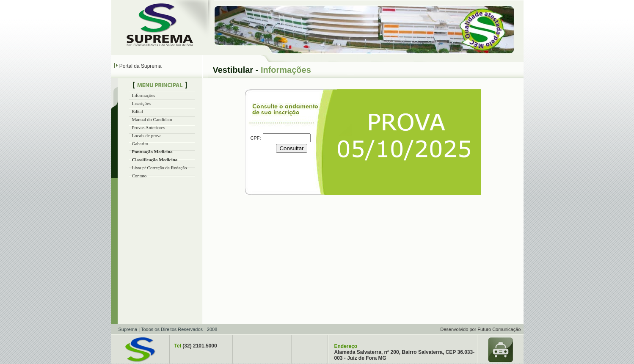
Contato (139, 176)
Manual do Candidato (152, 119)
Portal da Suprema (141, 66)
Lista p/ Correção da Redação (160, 168)
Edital (138, 111)
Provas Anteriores (149, 127)
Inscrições (142, 103)
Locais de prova (147, 135)
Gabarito (140, 143)
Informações (144, 95)
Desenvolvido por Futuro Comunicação (480, 329)
